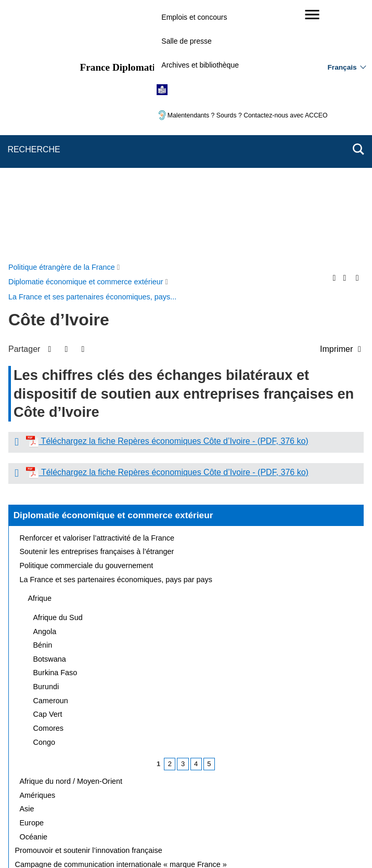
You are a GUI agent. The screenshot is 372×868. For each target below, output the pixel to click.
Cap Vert (48, 467)
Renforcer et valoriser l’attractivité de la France (97, 291)
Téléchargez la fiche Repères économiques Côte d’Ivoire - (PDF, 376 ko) (173, 194)
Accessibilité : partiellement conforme (90, 807)
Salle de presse (187, 41)
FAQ (228, 793)
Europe (32, 575)
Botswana (50, 412)
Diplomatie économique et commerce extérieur (113, 268)
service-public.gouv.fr (80, 842)
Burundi (46, 439)
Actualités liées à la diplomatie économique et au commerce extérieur (130, 654)
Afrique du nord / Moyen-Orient (71, 534)
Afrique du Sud (58, 370)
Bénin (43, 398)
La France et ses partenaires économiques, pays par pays (116, 332)
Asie (27, 561)
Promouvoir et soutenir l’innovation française (89, 603)
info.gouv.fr (211, 842)
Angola (45, 384)
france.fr (256, 842)
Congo (44, 495)
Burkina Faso (55, 425)
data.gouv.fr (302, 842)
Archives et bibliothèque (200, 65)
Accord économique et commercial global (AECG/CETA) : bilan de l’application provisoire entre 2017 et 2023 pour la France (186, 636)
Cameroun (51, 453)
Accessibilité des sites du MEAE (210, 807)
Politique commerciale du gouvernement (87, 318)
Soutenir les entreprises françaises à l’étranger (97, 304)
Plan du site (137, 793)
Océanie (34, 589)
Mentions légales (276, 793)
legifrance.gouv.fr (154, 842)
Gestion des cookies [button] (304, 807)
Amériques (38, 548)
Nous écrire (188, 793)
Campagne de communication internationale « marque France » (121, 617)
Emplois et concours (194, 17)
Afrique (40, 351)
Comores (48, 481)
